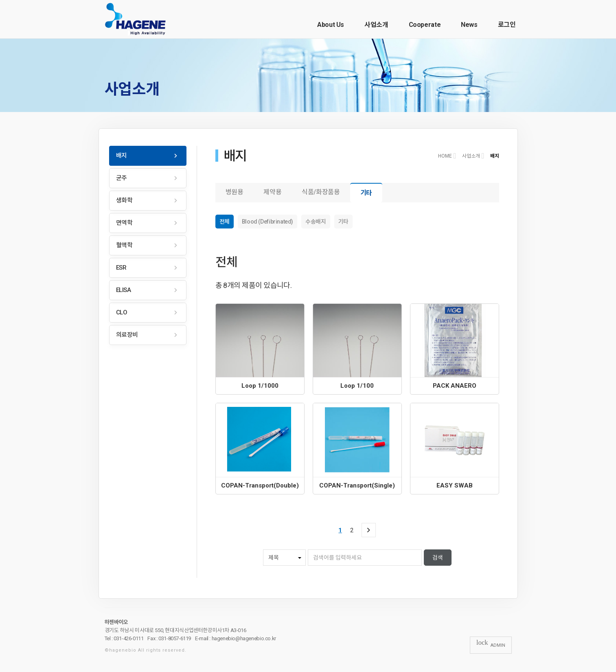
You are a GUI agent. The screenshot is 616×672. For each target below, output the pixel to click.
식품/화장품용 (321, 192)
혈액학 (124, 245)
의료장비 (127, 335)
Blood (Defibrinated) (267, 222)
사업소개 (376, 25)
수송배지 (316, 222)
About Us (331, 25)
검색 (438, 558)
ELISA (124, 290)
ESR (121, 268)
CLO (122, 312)
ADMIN (491, 645)
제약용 (272, 192)
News (469, 25)
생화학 (124, 200)
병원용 (235, 192)
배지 (122, 156)
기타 (366, 193)
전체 (225, 222)
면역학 (124, 223)
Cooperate (425, 25)
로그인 (507, 25)
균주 (122, 178)
